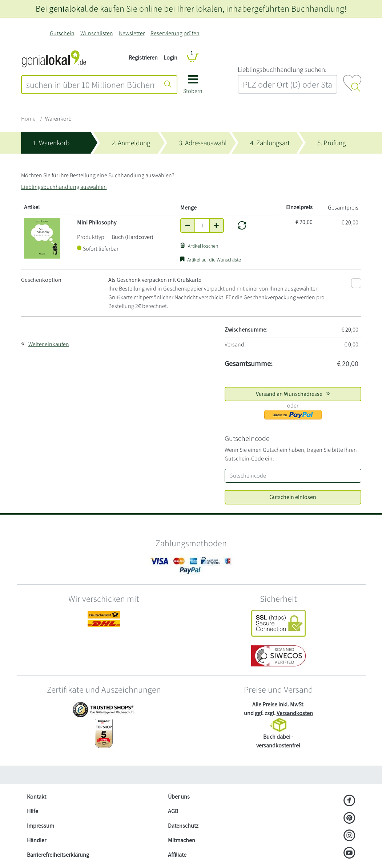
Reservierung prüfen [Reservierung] (175, 33)
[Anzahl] (202, 226)
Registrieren (143, 58)
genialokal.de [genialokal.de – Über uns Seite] (74, 8)
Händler (37, 840)
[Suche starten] (168, 85)
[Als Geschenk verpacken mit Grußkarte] (356, 283)
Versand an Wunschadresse (293, 394)
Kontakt (37, 797)
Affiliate (177, 855)
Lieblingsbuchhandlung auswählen (64, 187)
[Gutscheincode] (293, 476)
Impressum (41, 826)
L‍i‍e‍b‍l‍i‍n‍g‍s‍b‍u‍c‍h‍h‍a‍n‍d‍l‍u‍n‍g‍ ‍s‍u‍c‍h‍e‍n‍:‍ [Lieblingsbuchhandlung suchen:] (282, 69)
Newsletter (132, 33)
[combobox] (91, 85)
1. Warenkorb (51, 143)
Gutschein (62, 33)
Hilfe (33, 811)
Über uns (179, 797)
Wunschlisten (97, 33)
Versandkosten (295, 713)
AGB (173, 811)
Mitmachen (182, 840)
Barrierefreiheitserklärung (58, 855)
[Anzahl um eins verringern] (188, 226)
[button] (193, 87)
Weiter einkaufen (49, 344)
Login (170, 58)
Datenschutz (183, 826)
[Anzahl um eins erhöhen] (216, 226)
